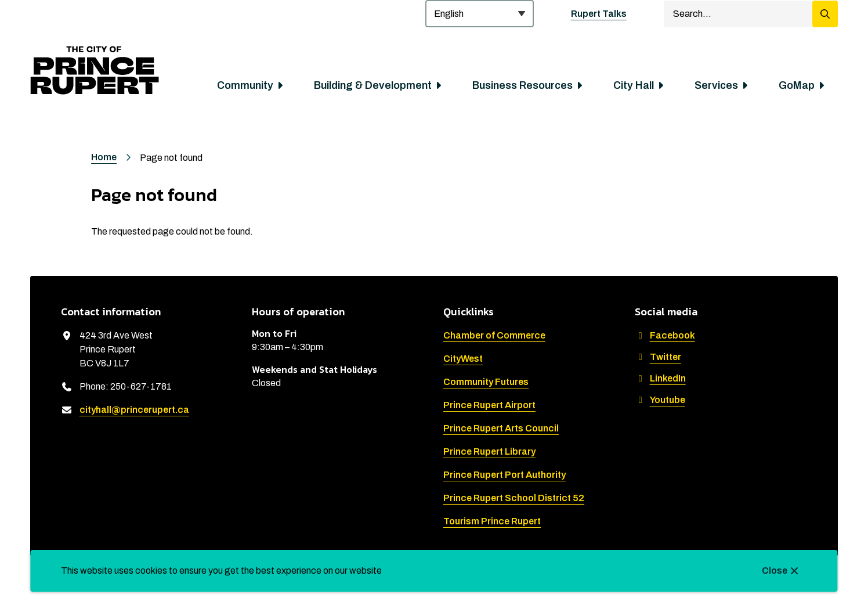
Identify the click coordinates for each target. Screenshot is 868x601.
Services (716, 85)
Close (775, 571)
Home (104, 157)
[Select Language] (480, 14)
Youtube (660, 400)
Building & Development (373, 85)
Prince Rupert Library (489, 451)
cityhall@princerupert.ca (134, 410)
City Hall (634, 85)
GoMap (797, 85)
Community (245, 85)
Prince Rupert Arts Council (501, 428)
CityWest (463, 359)
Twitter (658, 357)
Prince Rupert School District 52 (514, 498)
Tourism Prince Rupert (492, 521)
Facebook (665, 335)
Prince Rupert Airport (489, 405)
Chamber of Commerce (494, 335)
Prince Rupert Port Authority (504, 475)
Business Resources (522, 85)
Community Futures (486, 382)
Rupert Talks (599, 14)
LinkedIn (660, 378)
